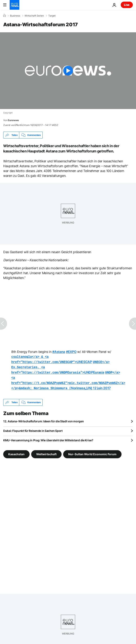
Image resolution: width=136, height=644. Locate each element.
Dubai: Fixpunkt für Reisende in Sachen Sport (33, 428)
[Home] (4, 16)
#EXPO (71, 352)
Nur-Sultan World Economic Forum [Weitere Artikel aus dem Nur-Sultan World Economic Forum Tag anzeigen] (92, 451)
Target (52, 16)
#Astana (59, 352)
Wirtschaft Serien (34, 16)
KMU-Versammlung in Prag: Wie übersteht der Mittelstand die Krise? (48, 437)
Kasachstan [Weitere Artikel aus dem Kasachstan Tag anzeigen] (16, 451)
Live (127, 5)
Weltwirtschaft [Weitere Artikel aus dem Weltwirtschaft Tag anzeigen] (46, 451)
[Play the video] (68, 71)
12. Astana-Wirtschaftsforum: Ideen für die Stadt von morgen (43, 418)
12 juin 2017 (102, 386)
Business (15, 16)
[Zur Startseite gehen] (14, 5)
